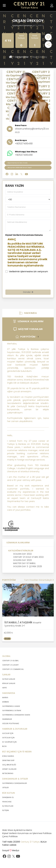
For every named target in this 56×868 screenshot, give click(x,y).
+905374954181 (24, 144)
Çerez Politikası (10, 836)
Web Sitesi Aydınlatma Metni (17, 830)
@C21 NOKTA (38, 25)
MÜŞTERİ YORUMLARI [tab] (28, 329)
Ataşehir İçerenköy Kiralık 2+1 (23, 624)
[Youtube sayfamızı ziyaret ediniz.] (18, 857)
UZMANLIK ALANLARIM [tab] (28, 321)
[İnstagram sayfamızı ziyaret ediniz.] (9, 857)
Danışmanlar (22, 57)
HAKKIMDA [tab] (28, 313)
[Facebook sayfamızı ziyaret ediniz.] (4, 857)
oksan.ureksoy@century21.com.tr (32, 130)
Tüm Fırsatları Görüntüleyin (39, 580)
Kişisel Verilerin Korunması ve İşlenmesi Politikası (27, 833)
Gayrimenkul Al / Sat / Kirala (18, 163)
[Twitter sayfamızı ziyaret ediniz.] (13, 857)
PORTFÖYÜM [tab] (28, 337)
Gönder (28, 292)
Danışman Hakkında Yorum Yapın (20, 167)
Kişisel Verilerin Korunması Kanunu (24, 235)
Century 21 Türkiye (30, 842)
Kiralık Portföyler (35, 37)
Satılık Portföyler (21, 37)
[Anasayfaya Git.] (29, 6)
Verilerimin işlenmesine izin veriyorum (28, 272)
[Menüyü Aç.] (4, 6)
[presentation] (28, 281)
